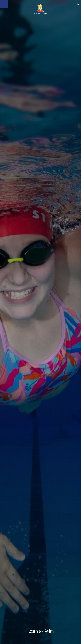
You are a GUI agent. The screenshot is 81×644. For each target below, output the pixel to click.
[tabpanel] (40, 322)
